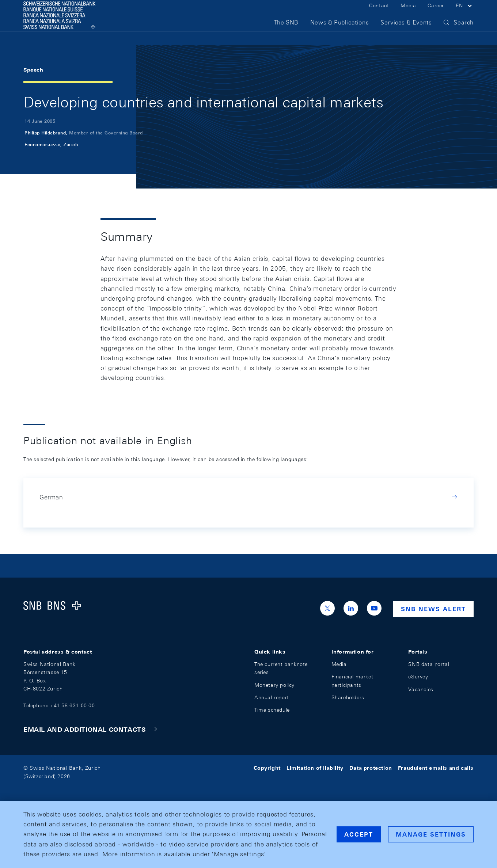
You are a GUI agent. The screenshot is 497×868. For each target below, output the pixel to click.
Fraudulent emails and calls (436, 768)
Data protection (371, 768)
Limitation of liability (315, 768)
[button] (465, 14)
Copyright (267, 768)
